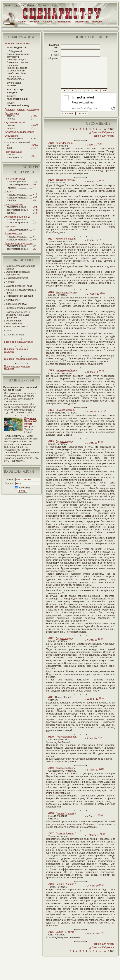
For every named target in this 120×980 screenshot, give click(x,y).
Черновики (10, 227)
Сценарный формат (17, 278)
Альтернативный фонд (17, 217)
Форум (31, 5)
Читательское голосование (19, 132)
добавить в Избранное (102, 141)
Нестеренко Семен (66, 379)
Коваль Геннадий (65, 247)
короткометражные (17, 184)
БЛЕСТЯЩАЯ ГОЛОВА (17, 44)
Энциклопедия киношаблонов (14, 322)
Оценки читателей (15, 123)
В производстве (13, 233)
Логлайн (10, 282)
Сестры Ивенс (64, 449)
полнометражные (16, 181)
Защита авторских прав (19, 286)
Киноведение (63, 22)
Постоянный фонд (15, 179)
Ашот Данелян (64, 151)
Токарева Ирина (65, 188)
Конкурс (35, 22)
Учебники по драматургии (18, 342)
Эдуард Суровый (65, 821)
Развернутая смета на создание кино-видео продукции (18, 315)
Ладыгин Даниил (65, 842)
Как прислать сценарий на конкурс (20, 267)
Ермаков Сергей (65, 418)
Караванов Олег (65, 776)
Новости (54, 5)
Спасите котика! (15, 335)
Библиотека (81, 22)
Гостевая (19, 5)
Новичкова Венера (66, 745)
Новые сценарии (14, 204)
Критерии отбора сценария (21, 308)
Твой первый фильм (17, 327)
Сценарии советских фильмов (21, 359)
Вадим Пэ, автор (65, 940)
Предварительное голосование (22, 109)
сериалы (11, 187)
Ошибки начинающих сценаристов (18, 273)
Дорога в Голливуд (16, 304)
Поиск (7, 5)
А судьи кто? (13, 300)
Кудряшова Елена (66, 300)
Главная (21, 22)
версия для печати (104, 144)
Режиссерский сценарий (19, 296)
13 (105, 137)
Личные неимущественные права (21, 291)
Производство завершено (19, 243)
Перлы (10, 331)
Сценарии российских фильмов (16, 350)
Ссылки (42, 5)
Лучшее (47, 22)
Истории (97, 22)
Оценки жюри (12, 113)
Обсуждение (11, 136)
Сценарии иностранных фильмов (17, 367)
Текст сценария (13, 152)
